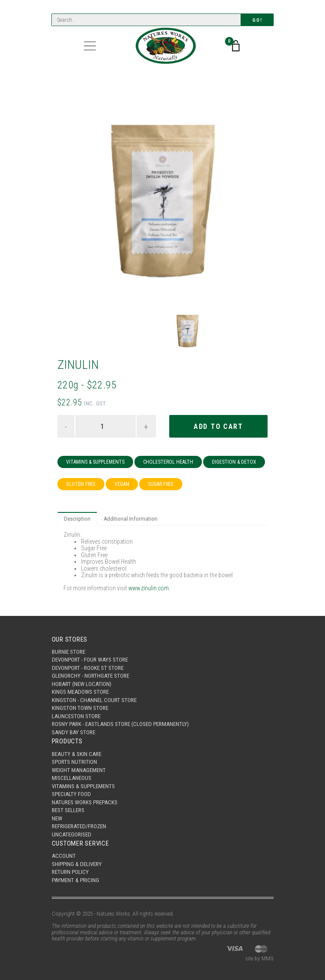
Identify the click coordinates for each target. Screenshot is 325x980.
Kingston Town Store (80, 708)
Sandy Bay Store (74, 732)
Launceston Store (76, 716)
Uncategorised (72, 835)
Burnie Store (69, 652)
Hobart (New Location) (82, 684)
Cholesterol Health (168, 462)
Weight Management (79, 770)
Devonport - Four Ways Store (90, 660)
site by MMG (260, 958)
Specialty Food (71, 794)
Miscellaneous (72, 778)
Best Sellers (68, 810)
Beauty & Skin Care (77, 754)
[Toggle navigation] (90, 46)
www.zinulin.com (149, 588)
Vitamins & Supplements (95, 462)
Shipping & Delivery (77, 864)
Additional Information (131, 519)
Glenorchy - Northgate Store (90, 676)
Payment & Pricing (75, 880)
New (57, 818)
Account (64, 856)
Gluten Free (81, 484)
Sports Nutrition (74, 762)
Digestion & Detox (234, 462)
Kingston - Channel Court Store (94, 700)
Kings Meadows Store (80, 692)
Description (77, 519)
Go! (257, 20)
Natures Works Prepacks (85, 802)
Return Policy (70, 872)
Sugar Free (161, 484)
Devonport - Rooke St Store (88, 668)
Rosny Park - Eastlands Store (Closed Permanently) (120, 724)
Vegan (122, 484)
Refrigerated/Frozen (79, 826)
